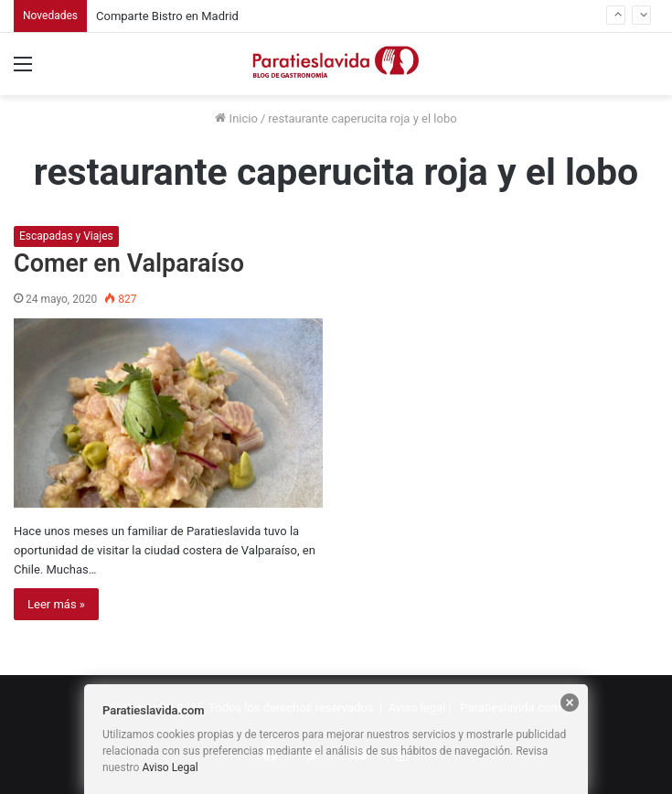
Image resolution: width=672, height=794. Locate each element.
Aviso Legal (170, 767)
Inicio (236, 118)
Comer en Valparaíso (129, 263)
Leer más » (56, 604)
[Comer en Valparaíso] (168, 413)
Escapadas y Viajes (66, 236)
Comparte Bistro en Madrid (167, 16)
